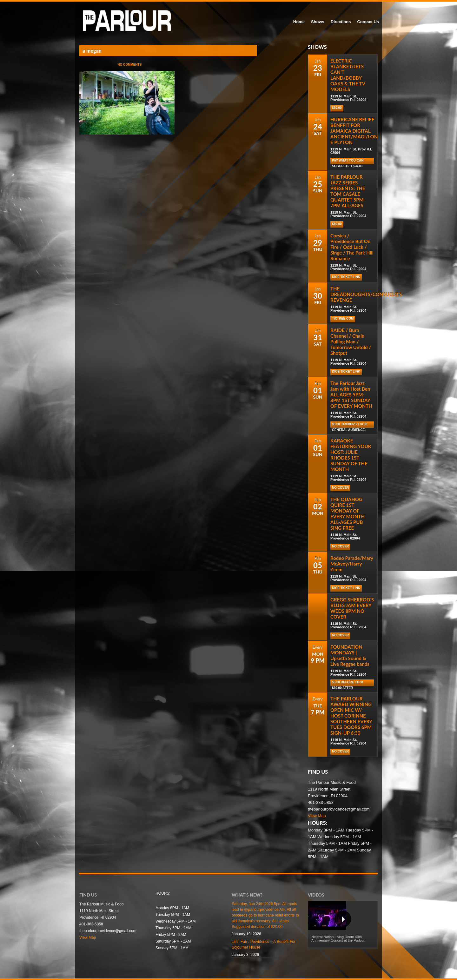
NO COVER (340, 488)
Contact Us (368, 22)
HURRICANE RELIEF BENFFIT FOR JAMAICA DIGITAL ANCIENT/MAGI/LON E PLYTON (354, 131)
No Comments (129, 65)
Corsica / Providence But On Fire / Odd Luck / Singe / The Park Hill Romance (352, 247)
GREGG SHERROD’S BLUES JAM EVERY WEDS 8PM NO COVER (352, 608)
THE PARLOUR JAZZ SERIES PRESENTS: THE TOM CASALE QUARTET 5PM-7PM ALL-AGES (348, 191)
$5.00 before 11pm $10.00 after (348, 683)
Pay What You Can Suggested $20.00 (348, 161)
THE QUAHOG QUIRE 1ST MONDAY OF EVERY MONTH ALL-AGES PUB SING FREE (348, 513)
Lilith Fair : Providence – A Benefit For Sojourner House (264, 944)
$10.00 (337, 108)
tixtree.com (343, 318)
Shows (318, 22)
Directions (341, 22)
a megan (92, 51)
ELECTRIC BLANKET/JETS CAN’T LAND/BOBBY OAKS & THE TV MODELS (348, 75)
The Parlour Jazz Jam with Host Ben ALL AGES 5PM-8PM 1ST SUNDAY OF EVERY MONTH (351, 394)
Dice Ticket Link (346, 277)
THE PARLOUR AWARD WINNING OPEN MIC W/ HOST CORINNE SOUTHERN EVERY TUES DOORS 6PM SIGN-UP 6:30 (351, 716)
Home (299, 22)
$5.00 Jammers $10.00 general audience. (350, 425)
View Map (317, 816)
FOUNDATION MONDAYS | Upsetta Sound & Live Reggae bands (350, 655)
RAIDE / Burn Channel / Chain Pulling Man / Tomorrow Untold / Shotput (351, 341)
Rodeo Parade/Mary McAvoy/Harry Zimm (352, 564)
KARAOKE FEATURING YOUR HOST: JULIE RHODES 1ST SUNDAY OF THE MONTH (351, 455)
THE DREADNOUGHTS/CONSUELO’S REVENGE (366, 294)
